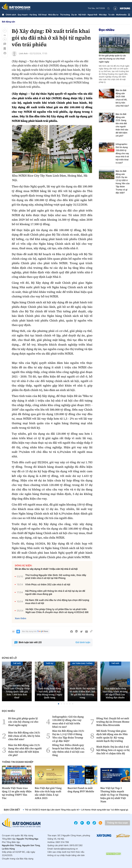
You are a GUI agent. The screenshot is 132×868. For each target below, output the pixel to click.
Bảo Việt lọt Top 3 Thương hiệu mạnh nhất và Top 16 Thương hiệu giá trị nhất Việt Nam (114, 795)
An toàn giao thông (82, 663)
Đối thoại (43, 15)
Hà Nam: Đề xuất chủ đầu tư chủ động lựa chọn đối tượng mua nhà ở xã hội (57, 602)
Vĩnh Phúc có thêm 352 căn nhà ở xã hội (48, 585)
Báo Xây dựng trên (35, 631)
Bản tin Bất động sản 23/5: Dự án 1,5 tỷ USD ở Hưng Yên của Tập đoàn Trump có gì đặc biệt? (123, 182)
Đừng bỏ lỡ (9, 658)
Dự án (74, 15)
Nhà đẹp (103, 15)
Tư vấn (111, 15)
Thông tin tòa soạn (117, 823)
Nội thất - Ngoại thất (88, 15)
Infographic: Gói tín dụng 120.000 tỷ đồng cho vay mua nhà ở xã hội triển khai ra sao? (122, 153)
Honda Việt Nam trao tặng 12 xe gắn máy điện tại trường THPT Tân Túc (17, 793)
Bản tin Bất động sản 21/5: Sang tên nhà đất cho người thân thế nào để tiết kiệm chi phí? (122, 125)
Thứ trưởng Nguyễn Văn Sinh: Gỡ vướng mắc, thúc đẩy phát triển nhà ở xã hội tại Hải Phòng (56, 577)
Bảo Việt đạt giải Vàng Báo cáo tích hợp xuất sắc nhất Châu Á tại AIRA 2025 (48, 793)
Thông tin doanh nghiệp (18, 762)
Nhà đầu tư (53, 15)
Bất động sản (9, 22)
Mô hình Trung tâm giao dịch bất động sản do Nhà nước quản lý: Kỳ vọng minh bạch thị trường (112, 736)
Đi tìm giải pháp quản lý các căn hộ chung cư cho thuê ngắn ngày (112, 59)
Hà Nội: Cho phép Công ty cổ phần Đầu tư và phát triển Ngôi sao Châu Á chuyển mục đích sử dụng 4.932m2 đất (57, 611)
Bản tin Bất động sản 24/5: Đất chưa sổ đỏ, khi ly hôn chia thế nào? (122, 98)
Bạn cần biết (12, 810)
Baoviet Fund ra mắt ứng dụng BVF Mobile (81, 790)
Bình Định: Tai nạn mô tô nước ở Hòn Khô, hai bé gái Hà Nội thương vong (82, 693)
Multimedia (121, 15)
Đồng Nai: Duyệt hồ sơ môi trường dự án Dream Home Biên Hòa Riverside (113, 722)
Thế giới (115, 663)
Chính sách (11, 15)
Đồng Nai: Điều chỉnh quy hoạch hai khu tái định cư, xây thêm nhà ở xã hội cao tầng (69, 750)
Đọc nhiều (107, 30)
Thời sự (50, 663)
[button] (5, 31)
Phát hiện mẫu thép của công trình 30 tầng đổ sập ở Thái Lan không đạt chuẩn (115, 693)
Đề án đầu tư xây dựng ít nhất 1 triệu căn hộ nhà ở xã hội (46, 569)
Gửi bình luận (83, 642)
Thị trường (65, 15)
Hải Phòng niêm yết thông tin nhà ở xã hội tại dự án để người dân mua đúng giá (55, 593)
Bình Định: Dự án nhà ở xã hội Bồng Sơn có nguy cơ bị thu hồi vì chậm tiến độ (113, 750)
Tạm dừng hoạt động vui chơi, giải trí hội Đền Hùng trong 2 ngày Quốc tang (50, 693)
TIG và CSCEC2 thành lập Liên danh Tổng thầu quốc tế (52, 810)
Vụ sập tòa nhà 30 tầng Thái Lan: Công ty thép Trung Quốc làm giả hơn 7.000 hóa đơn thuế (17, 692)
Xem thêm (20, 618)
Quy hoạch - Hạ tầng (27, 15)
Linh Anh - (24, 53)
